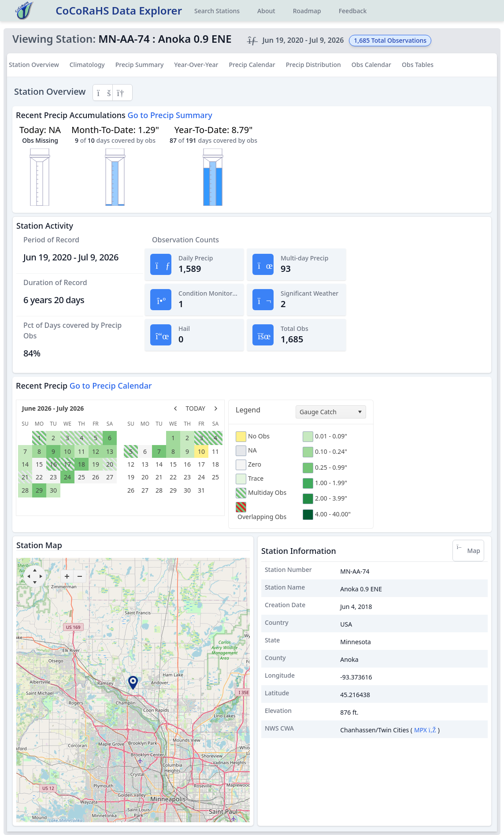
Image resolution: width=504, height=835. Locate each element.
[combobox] (331, 412)
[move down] (35, 583)
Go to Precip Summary (170, 115)
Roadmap (307, 11)
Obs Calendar (371, 65)
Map (468, 551)
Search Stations (217, 11)
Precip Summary (140, 65)
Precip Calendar (252, 65)
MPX (425, 730)
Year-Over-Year (196, 65)
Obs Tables (418, 65)
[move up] (35, 570)
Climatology (87, 65)
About (266, 11)
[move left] (29, 576)
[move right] (41, 576)
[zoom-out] (80, 576)
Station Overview (34, 65)
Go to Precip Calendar (111, 386)
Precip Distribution (313, 65)
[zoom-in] (67, 576)
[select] (359, 412)
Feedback (353, 11)
